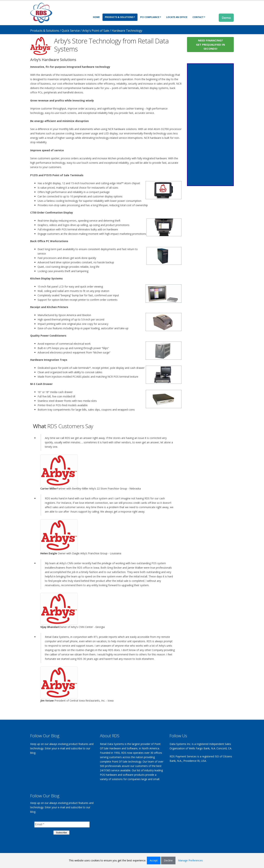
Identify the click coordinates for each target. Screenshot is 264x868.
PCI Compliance (151, 17)
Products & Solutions (120, 17)
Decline (168, 860)
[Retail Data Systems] (41, 13)
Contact (199, 17)
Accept (154, 860)
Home (96, 17)
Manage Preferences (190, 860)
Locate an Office (177, 17)
